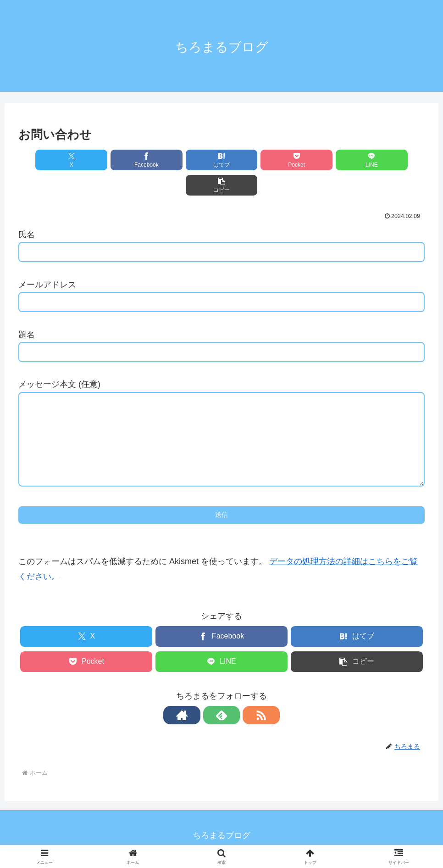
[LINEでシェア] (324, 160)
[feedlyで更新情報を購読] (221, 708)
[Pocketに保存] (256, 160)
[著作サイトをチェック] (200, 708)
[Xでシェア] (51, 160)
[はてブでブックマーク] (188, 160)
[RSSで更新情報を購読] (243, 708)
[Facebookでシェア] (119, 160)
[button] (392, 160)
